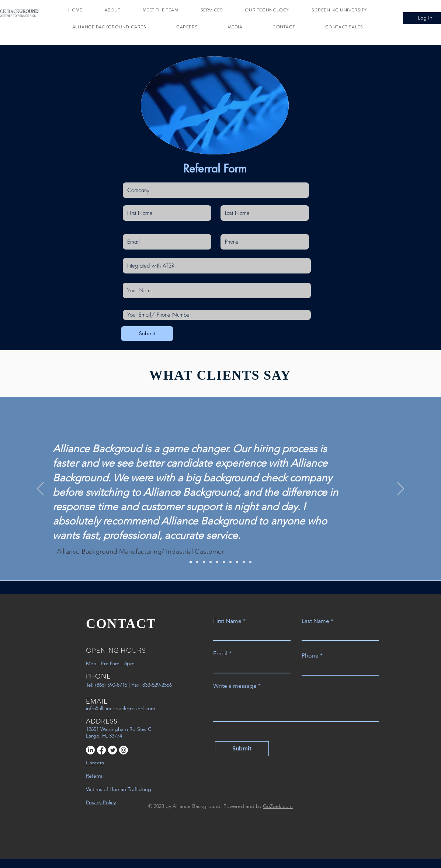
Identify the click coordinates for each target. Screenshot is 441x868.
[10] (250, 562)
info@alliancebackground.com (121, 708)
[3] (204, 562)
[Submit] (147, 334)
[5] (217, 562)
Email (220, 653)
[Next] (401, 489)
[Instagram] (124, 750)
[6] (224, 562)
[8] (237, 562)
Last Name (315, 621)
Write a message (235, 686)
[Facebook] (101, 750)
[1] (191, 562)
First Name (227, 621)
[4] (211, 562)
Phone (310, 656)
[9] (244, 562)
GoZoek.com (278, 806)
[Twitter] (112, 750)
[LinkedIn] (90, 750)
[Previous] (40, 489)
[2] (197, 562)
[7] (230, 562)
